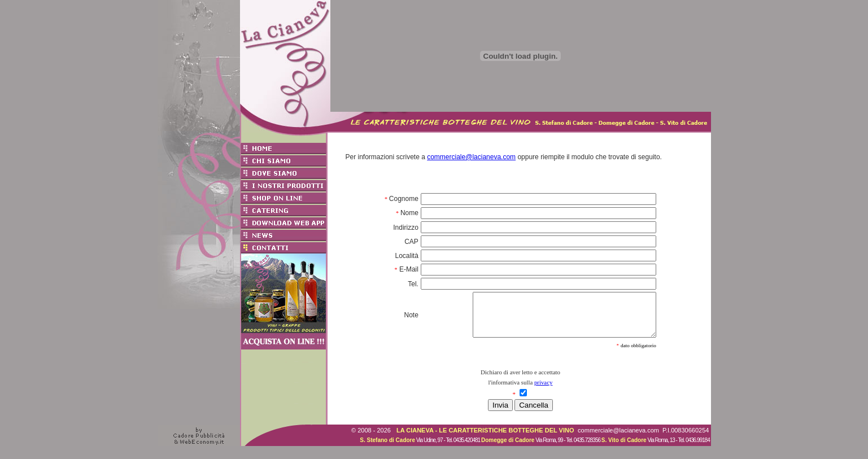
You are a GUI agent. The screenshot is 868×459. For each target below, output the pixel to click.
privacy (543, 391)
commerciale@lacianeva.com (471, 157)
